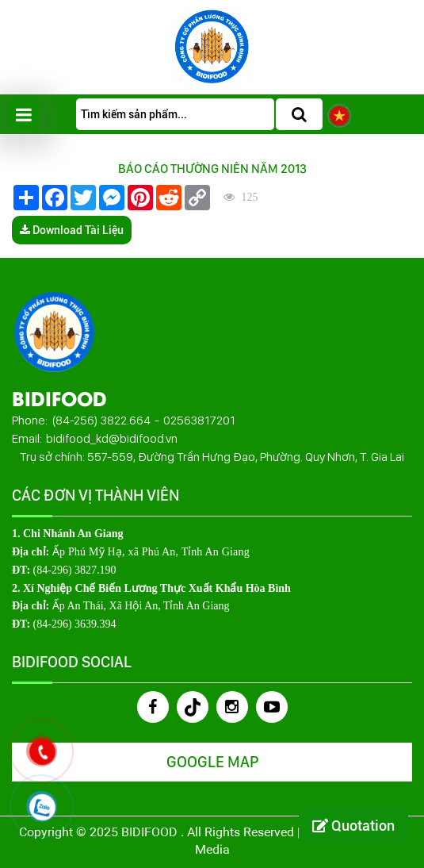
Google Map (212, 762)
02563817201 (199, 420)
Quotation (353, 826)
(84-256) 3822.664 (101, 420)
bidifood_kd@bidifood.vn (112, 438)
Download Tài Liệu (72, 230)
